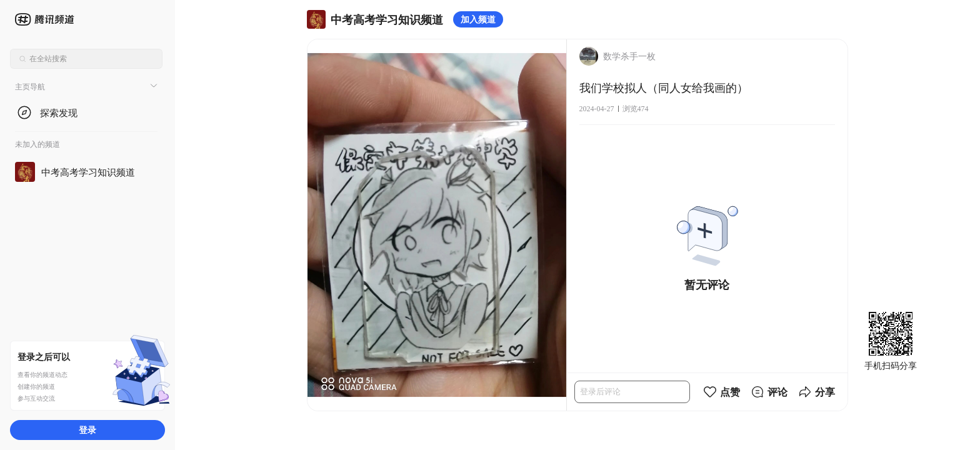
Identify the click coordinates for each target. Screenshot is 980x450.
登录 (87, 430)
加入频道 (478, 19)
